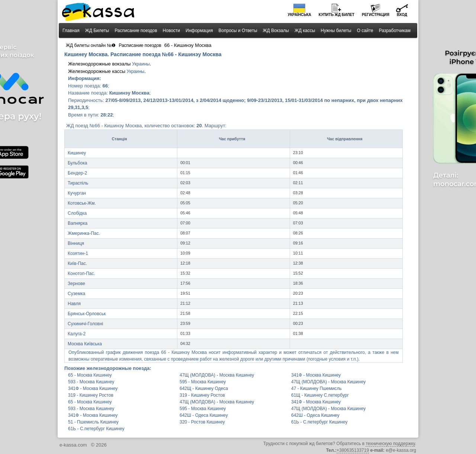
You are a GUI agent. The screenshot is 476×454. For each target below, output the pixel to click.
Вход (402, 15)
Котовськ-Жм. (82, 203)
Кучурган (77, 193)
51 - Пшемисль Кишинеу (93, 422)
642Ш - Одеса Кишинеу (204, 415)
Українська (300, 15)
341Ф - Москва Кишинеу (316, 375)
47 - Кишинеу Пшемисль (316, 389)
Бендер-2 (77, 173)
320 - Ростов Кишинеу (202, 422)
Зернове (76, 284)
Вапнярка (78, 223)
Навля (74, 304)
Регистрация (376, 15)
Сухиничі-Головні (85, 324)
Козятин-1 (78, 253)
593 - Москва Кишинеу (91, 382)
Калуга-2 (77, 334)
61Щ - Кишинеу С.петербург (320, 395)
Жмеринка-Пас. (84, 233)
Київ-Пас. (77, 263)
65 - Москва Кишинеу (90, 375)
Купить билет (337, 15)
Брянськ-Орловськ (87, 314)
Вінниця (76, 243)
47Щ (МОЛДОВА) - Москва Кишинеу (217, 375)
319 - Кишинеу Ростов (91, 395)
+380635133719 (353, 450)
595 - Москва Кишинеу (203, 382)
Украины (141, 64)
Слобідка (77, 213)
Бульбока (77, 163)
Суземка (76, 294)
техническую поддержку (390, 444)
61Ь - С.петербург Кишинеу (319, 422)
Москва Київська (85, 344)
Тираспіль (78, 183)
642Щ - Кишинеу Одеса (204, 389)
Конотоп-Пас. (81, 274)
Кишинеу (77, 153)
